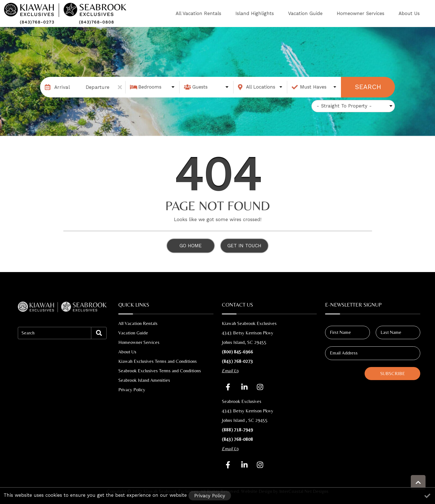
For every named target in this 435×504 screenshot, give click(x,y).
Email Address (344, 353)
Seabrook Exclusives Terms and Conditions (160, 371)
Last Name (391, 332)
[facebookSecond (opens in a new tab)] (229, 465)
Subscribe (393, 373)
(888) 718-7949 (237, 430)
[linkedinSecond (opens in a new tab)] (244, 465)
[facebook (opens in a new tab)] (229, 387)
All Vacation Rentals (241, 13)
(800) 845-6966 (237, 352)
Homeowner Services (375, 13)
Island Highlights (288, 13)
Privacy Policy (132, 390)
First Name (340, 332)
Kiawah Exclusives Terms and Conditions (158, 361)
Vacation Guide (329, 13)
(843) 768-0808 (237, 439)
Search (368, 87)
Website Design (257, 491)
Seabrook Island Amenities (144, 380)
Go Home (191, 246)
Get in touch (244, 246)
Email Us (230, 371)
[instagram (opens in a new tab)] (260, 387)
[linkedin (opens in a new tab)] (244, 387)
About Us (414, 13)
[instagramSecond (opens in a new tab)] (260, 465)
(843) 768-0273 (237, 361)
